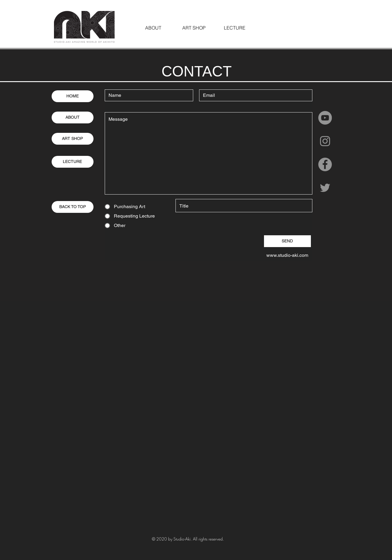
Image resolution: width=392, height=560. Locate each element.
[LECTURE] (73, 162)
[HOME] (73, 96)
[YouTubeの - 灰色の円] (325, 118)
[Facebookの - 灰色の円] (325, 164)
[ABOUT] (73, 117)
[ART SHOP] (73, 139)
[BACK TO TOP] (73, 207)
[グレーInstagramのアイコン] (325, 141)
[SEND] (287, 241)
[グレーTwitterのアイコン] (325, 188)
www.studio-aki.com (287, 255)
